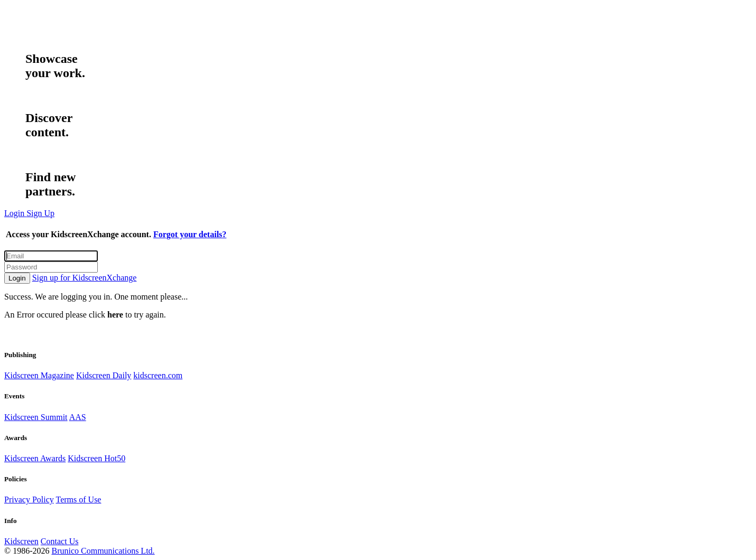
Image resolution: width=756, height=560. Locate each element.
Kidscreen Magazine (39, 375)
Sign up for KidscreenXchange (85, 278)
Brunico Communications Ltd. (103, 551)
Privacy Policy (29, 500)
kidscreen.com (158, 375)
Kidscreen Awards (35, 458)
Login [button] (15, 213)
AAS (78, 417)
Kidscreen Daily (104, 375)
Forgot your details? (190, 234)
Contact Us (60, 541)
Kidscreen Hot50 (96, 458)
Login (17, 278)
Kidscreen (21, 541)
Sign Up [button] (40, 213)
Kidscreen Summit (36, 417)
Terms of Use (78, 500)
